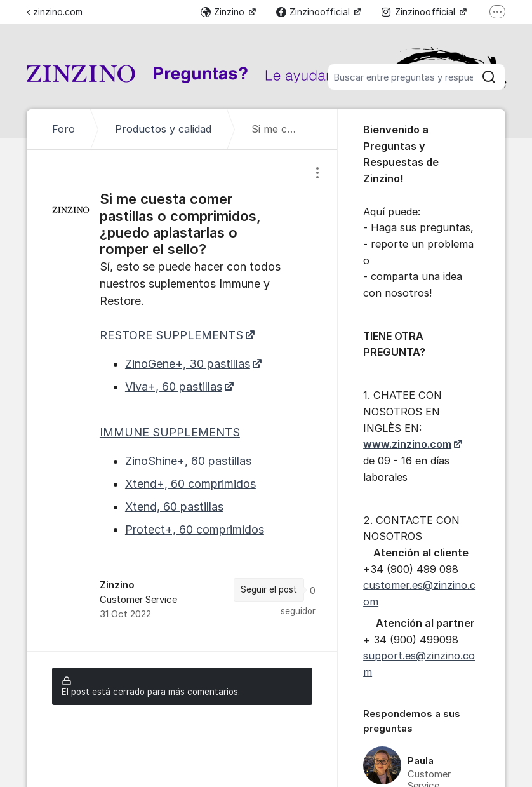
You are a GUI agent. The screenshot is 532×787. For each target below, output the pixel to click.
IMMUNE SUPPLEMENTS (170, 432)
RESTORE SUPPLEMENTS (171, 335)
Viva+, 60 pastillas (174, 387)
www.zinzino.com (407, 444)
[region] (182, 400)
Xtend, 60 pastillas (174, 507)
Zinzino (224, 12)
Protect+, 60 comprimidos (195, 529)
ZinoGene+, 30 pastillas (188, 364)
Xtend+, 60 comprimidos (190, 484)
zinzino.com (55, 12)
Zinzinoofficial (314, 12)
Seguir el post (269, 589)
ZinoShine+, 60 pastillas (188, 461)
